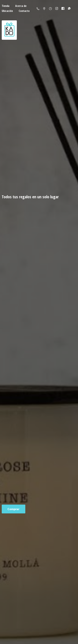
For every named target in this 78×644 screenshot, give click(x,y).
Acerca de (21, 6)
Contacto (24, 11)
